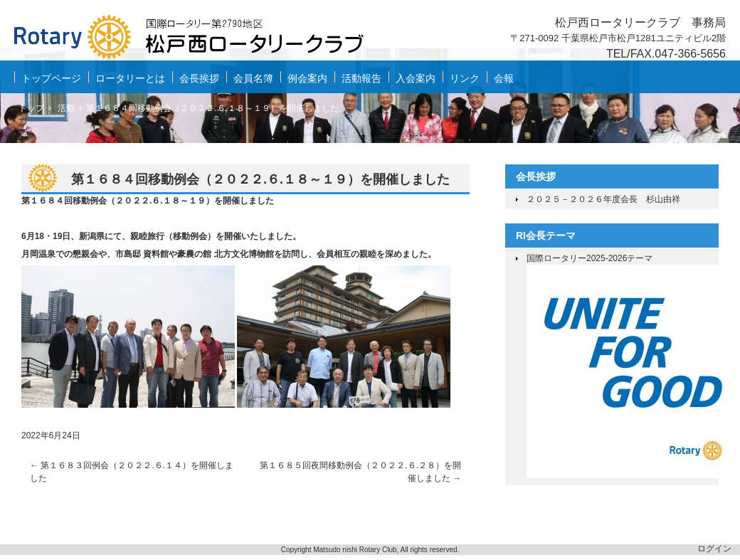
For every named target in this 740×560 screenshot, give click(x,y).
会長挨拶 (199, 78)
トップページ (51, 78)
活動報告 (361, 78)
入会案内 (416, 78)
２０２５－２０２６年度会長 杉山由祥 (603, 199)
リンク (465, 78)
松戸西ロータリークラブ (199, 40)
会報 (504, 78)
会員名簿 (253, 78)
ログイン (714, 549)
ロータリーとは (130, 78)
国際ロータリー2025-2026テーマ (590, 258)
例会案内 (307, 78)
